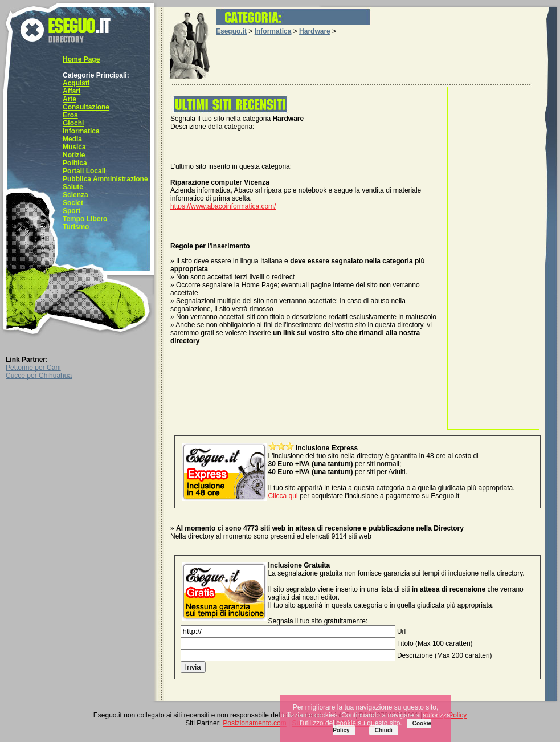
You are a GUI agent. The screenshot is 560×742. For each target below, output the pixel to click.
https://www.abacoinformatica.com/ (223, 206)
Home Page (81, 59)
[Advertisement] (493, 258)
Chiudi (384, 730)
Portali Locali (84, 171)
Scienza (75, 195)
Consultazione (86, 107)
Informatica (81, 131)
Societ (73, 203)
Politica (75, 163)
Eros (70, 115)
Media (72, 139)
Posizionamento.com (254, 723)
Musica (74, 147)
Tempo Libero (85, 219)
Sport (71, 211)
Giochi (73, 123)
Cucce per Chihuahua (39, 376)
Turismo (76, 227)
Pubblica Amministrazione (105, 179)
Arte (70, 99)
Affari (71, 91)
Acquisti (76, 83)
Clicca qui (283, 496)
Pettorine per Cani (33, 368)
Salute (73, 187)
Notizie (74, 155)
